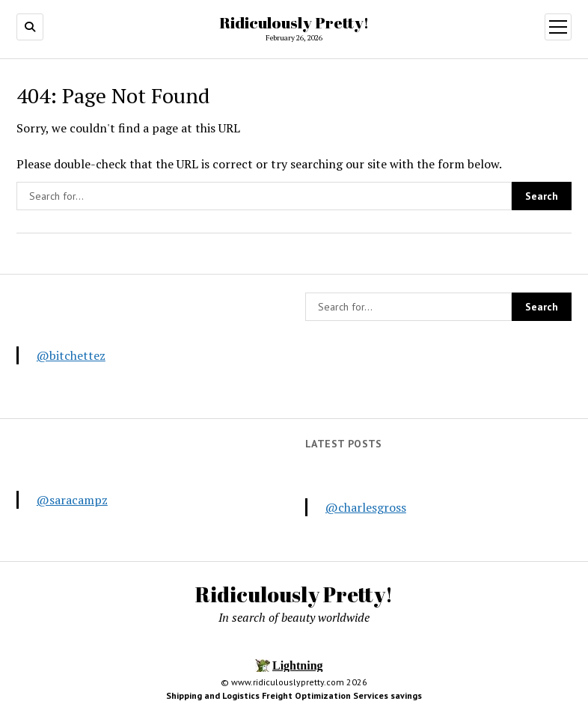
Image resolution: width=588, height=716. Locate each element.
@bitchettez (71, 355)
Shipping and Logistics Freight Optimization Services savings (294, 695)
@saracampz (72, 500)
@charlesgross (366, 507)
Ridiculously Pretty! (294, 22)
